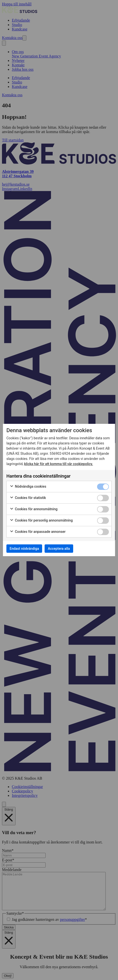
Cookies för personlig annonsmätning (41, 521)
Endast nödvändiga (24, 549)
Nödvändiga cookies (28, 487)
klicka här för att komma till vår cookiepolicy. (59, 464)
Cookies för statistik (28, 498)
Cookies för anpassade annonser (38, 532)
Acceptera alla (59, 549)
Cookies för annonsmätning (34, 509)
